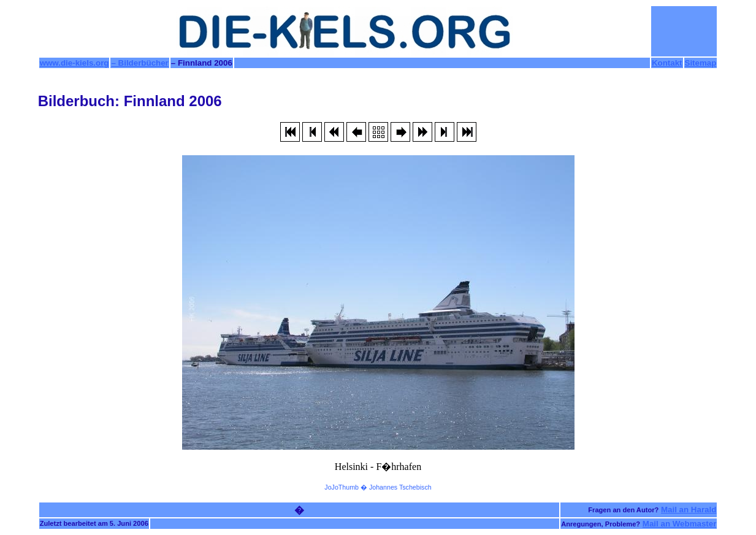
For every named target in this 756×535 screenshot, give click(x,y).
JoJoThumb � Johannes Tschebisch (378, 487)
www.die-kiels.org (74, 63)
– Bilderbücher (139, 63)
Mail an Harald (689, 510)
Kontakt (667, 63)
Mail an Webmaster (680, 524)
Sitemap (701, 63)
